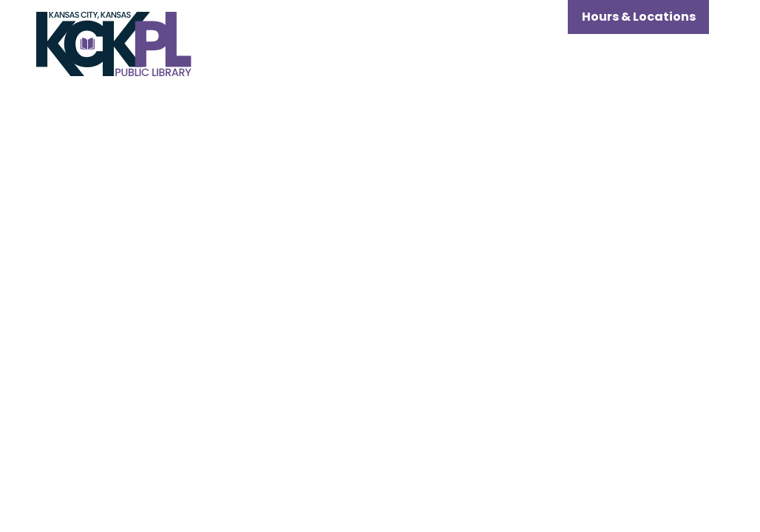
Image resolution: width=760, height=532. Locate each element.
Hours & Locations (639, 17)
